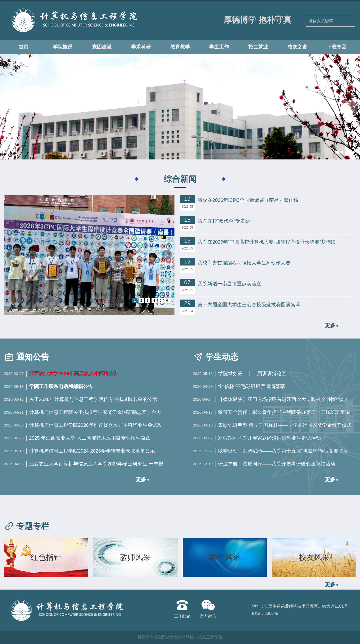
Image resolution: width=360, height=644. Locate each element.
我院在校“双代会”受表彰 (224, 221)
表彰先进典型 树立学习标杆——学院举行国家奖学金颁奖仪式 (285, 425)
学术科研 (141, 47)
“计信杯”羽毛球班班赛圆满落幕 (252, 386)
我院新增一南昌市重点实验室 (229, 284)
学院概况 (63, 47)
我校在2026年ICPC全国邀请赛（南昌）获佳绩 (44, 311)
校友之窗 (297, 47)
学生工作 (219, 47)
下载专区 (337, 47)
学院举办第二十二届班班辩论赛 (252, 373)
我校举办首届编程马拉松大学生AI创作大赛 (244, 263)
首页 (23, 47)
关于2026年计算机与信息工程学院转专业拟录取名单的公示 (93, 399)
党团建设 (102, 47)
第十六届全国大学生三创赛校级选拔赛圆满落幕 (249, 305)
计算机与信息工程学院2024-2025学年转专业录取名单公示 (92, 451)
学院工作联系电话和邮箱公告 (61, 386)
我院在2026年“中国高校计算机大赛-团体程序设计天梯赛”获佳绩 (267, 242)
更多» (332, 584)
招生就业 (258, 47)
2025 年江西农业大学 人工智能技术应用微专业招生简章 (90, 438)
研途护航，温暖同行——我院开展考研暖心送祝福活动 (277, 464)
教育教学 (180, 47)
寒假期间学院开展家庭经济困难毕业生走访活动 (269, 438)
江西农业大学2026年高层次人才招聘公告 (74, 373)
